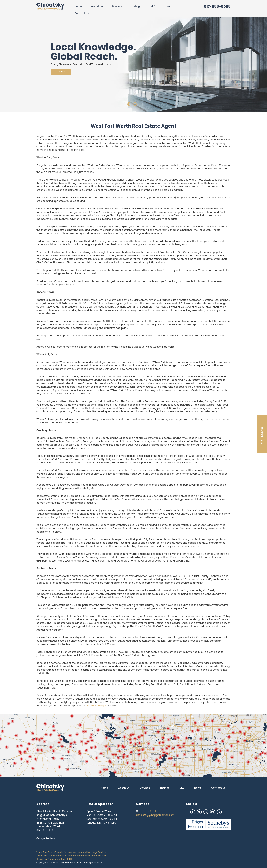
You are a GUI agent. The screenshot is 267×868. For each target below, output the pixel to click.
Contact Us (82, 13)
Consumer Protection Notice (51, 859)
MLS (153, 6)
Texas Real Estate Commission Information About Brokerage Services (71, 852)
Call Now (61, 72)
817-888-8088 (217, 6)
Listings (137, 6)
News (168, 6)
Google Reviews (46, 838)
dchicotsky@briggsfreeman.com (155, 815)
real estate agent (97, 706)
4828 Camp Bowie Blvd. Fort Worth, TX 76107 (50, 825)
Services (117, 6)
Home (78, 6)
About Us (97, 6)
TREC (69, 859)
